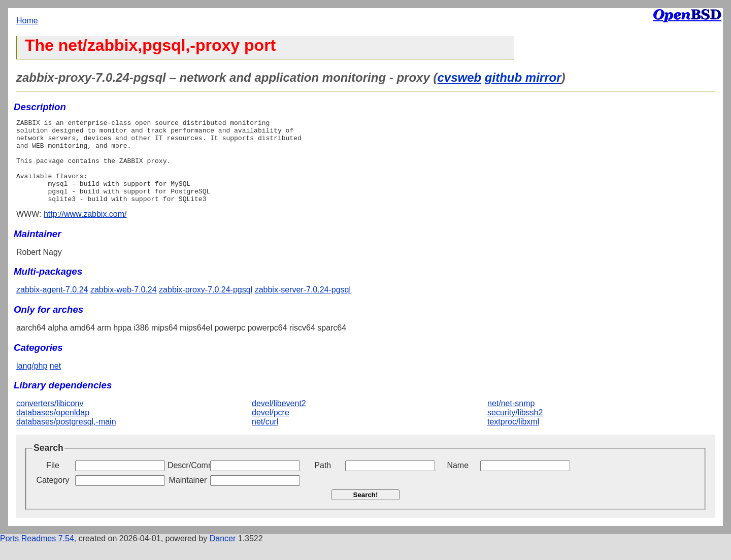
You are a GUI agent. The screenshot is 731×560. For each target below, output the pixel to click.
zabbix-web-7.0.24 (124, 306)
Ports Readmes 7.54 (37, 555)
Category (53, 497)
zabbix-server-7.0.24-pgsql (303, 306)
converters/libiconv (50, 420)
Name (458, 482)
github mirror (523, 77)
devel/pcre (271, 429)
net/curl (265, 438)
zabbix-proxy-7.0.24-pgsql (206, 306)
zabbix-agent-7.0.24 (52, 306)
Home (27, 21)
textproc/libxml (513, 438)
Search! (366, 512)
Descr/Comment (188, 482)
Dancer (223, 555)
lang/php (32, 383)
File (53, 482)
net (55, 383)
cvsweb (459, 77)
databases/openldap (53, 429)
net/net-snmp (511, 420)
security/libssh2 (515, 429)
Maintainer (188, 497)
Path (323, 482)
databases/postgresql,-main (66, 438)
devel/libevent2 (279, 420)
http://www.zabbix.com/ (85, 231)
